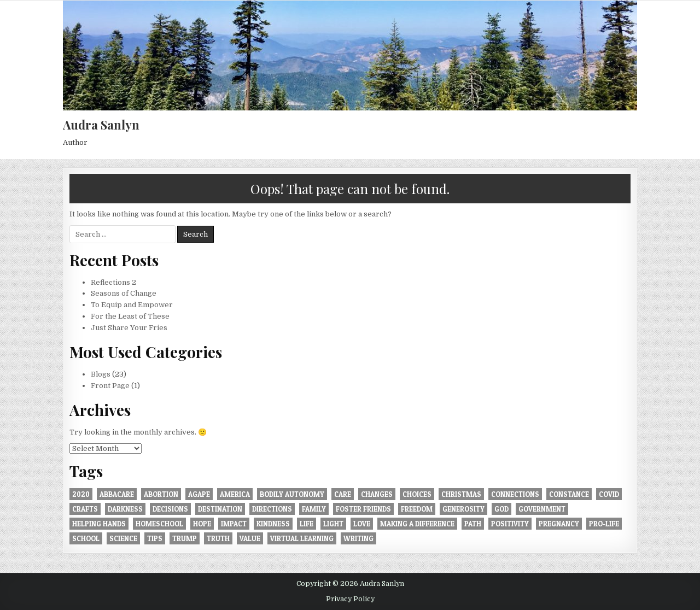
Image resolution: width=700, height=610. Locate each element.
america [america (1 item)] (235, 494)
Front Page (110, 386)
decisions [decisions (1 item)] (170, 509)
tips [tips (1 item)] (155, 538)
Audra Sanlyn (101, 125)
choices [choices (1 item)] (417, 494)
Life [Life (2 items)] (307, 524)
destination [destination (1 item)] (220, 509)
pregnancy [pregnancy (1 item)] (559, 524)
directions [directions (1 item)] (272, 509)
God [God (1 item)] (501, 509)
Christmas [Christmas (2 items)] (461, 494)
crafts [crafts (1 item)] (85, 509)
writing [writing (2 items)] (358, 538)
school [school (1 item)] (86, 538)
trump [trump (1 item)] (185, 538)
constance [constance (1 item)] (569, 494)
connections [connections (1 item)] (515, 494)
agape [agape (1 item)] (199, 494)
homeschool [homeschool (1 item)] (159, 524)
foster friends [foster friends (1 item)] (363, 509)
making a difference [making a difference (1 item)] (417, 524)
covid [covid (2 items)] (609, 494)
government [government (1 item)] (542, 509)
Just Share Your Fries (129, 328)
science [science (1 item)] (123, 538)
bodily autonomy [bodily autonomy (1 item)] (292, 494)
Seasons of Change (124, 293)
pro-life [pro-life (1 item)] (604, 524)
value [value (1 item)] (250, 538)
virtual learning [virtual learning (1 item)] (302, 538)
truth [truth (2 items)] (218, 538)
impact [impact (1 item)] (234, 524)
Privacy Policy (350, 599)
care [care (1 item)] (343, 494)
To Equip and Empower (132, 305)
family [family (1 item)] (314, 509)
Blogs (101, 374)
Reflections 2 (113, 282)
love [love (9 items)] (362, 524)
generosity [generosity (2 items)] (463, 509)
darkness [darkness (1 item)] (125, 509)
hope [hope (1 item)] (202, 524)
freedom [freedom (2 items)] (417, 509)
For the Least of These (130, 316)
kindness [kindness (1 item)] (273, 524)
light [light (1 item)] (333, 524)
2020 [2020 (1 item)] (81, 494)
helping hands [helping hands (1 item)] (99, 524)
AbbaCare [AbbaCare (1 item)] (117, 494)
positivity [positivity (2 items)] (510, 524)
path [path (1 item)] (473, 524)
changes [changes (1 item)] (377, 494)
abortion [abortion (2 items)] (161, 494)
